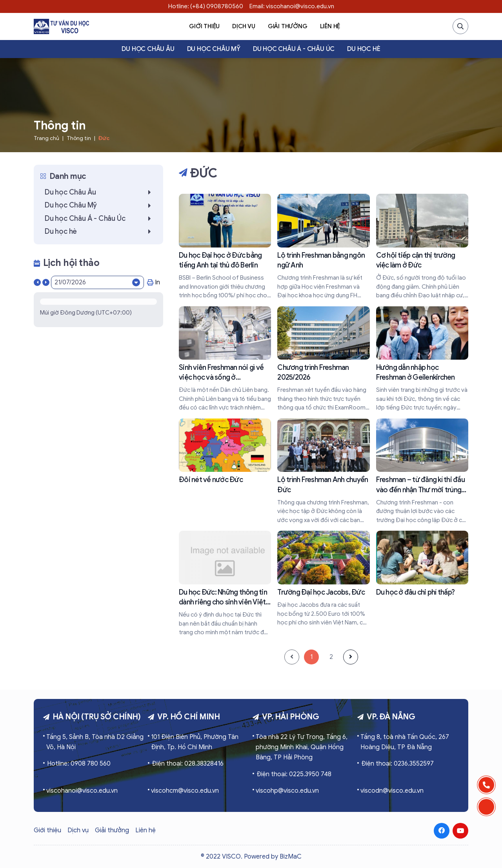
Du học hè (364, 49)
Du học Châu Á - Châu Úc (294, 49)
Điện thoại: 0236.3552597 (397, 764)
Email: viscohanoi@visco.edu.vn (292, 6)
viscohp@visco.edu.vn (287, 791)
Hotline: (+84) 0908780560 (206, 6)
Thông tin (79, 138)
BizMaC (291, 857)
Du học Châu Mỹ (214, 49)
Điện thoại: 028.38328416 (188, 764)
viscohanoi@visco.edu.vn (82, 791)
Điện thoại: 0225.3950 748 (294, 774)
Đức (104, 138)
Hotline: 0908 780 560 (79, 764)
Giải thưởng (288, 26)
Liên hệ (330, 26)
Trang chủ (46, 138)
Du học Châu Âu (148, 49)
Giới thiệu (204, 26)
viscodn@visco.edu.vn (392, 791)
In (154, 282)
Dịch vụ (244, 26)
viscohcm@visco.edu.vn (185, 791)
